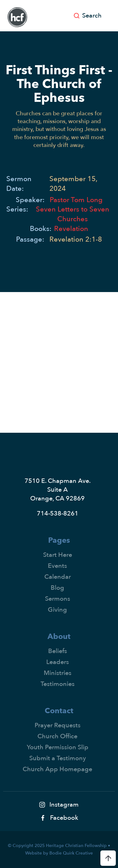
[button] (113, 16)
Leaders (58, 662)
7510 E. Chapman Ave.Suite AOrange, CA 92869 (58, 490)
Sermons (58, 599)
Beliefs (58, 651)
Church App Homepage (57, 769)
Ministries (58, 673)
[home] (16, 17)
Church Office (57, 736)
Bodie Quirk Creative (71, 853)
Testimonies (58, 684)
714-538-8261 (58, 513)
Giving (57, 610)
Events (57, 566)
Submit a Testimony (58, 758)
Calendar (58, 577)
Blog (57, 588)
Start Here (58, 555)
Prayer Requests (58, 725)
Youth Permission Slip (58, 747)
